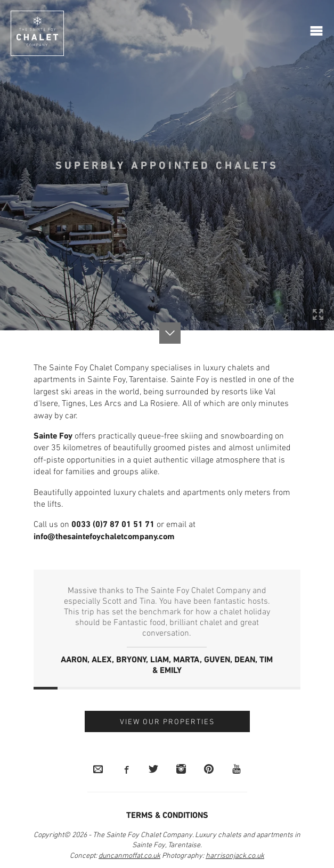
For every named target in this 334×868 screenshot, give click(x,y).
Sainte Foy (53, 436)
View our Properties (167, 722)
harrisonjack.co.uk (235, 856)
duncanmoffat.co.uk (129, 856)
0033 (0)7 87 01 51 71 (113, 525)
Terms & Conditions (167, 816)
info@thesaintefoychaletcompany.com (104, 537)
